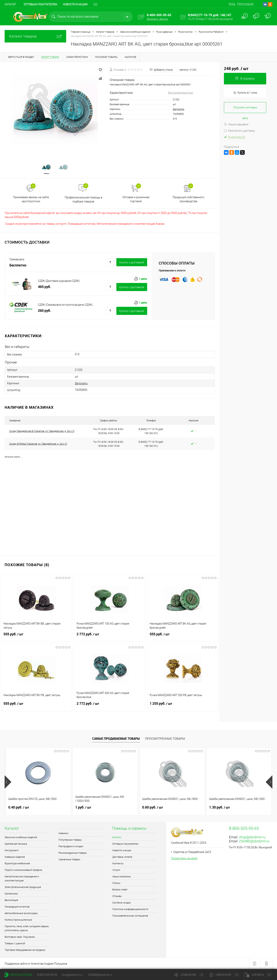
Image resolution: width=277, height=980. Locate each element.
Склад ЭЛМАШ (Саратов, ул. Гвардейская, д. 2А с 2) (38, 444)
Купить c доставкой (132, 262)
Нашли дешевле (236, 124)
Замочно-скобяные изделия (21, 837)
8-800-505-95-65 (47, 975)
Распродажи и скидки (71, 846)
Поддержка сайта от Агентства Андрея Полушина (36, 964)
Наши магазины (122, 876)
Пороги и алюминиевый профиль (23, 870)
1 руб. (83, 807)
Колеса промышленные (18, 920)
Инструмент (12, 850)
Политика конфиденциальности (130, 909)
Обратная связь (19, 975)
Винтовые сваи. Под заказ (20, 937)
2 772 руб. (110, 636)
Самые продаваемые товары (116, 739)
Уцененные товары (69, 859)
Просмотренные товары (165, 739)
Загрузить (179, 109)
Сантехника (11, 894)
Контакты (118, 863)
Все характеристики (181, 93)
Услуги (116, 870)
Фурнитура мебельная (17, 863)
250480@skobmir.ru (254, 841)
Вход (232, 4)
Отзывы (117, 896)
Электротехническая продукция (23, 887)
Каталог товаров (35, 36)
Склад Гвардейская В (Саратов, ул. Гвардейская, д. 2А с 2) (42, 431)
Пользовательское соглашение (130, 916)
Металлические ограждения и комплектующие (22, 879)
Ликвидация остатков (17, 907)
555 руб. (37, 636)
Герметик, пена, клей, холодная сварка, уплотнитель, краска (27, 928)
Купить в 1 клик (245, 93)
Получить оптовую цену (245, 109)
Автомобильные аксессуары (21, 913)
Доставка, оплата (122, 857)
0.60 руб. (153, 807)
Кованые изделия (15, 857)
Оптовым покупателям (40, 4)
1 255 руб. (183, 706)
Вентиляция (11, 900)
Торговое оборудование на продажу (25, 950)
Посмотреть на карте (184, 858)
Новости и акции (75, 4)
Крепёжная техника (16, 844)
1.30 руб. (219, 807)
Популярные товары (70, 840)
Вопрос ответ (120, 890)
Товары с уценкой (15, 943)
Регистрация (245, 4)
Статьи (116, 883)
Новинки (63, 833)
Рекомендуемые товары (73, 853)
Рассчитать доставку (239, 131)
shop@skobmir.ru (252, 837)
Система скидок (122, 903)
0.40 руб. (19, 807)
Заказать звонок (157, 19)
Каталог (10, 4)
